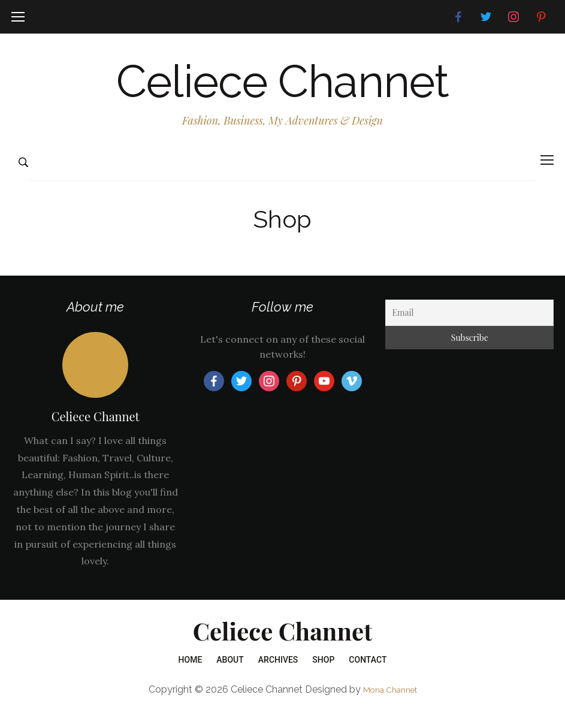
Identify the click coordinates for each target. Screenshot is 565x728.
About (230, 673)
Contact (368, 673)
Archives (278, 673)
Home (191, 673)
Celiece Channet (283, 87)
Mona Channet (390, 702)
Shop (323, 673)
